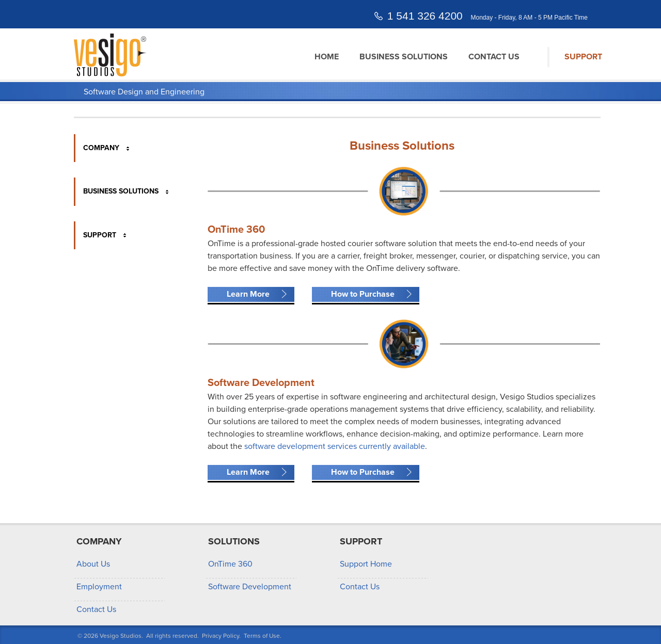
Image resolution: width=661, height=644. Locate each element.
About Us (93, 564)
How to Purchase (363, 294)
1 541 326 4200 (425, 16)
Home (327, 57)
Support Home (366, 564)
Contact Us (494, 57)
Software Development (250, 587)
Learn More (248, 294)
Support (583, 57)
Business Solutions (404, 57)
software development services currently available (335, 446)
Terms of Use (262, 636)
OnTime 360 (230, 564)
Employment (99, 587)
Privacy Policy (221, 636)
